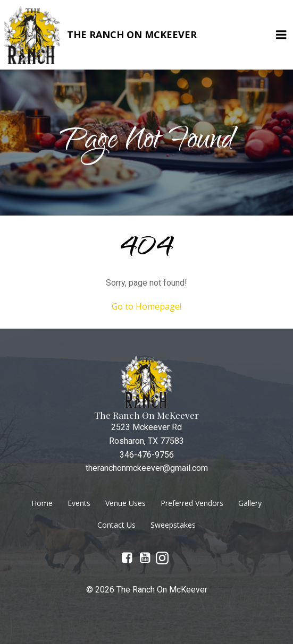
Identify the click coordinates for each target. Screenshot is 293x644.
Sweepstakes (173, 525)
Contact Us (116, 525)
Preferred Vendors (192, 503)
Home (42, 503)
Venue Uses (125, 503)
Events (79, 503)
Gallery (250, 503)
